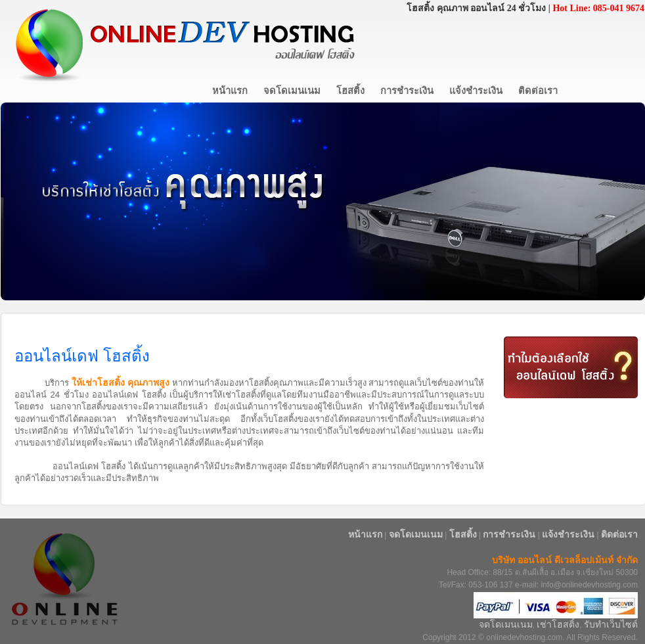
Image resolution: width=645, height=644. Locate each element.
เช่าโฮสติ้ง (558, 624)
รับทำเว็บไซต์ (611, 624)
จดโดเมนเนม (506, 624)
